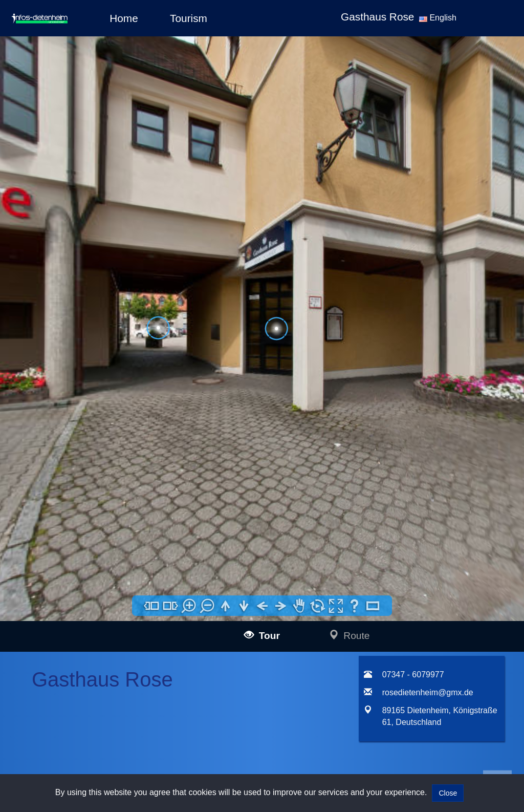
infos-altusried (87, 681)
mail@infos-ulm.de (172, 601)
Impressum (248, 587)
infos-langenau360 (94, 600)
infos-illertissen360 (94, 623)
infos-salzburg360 (78, 732)
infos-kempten (88, 658)
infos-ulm (63, 589)
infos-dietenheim (91, 693)
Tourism (189, 18)
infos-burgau (85, 635)
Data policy (248, 601)
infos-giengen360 (92, 757)
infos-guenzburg (90, 646)
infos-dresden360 (78, 706)
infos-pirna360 (88, 718)
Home (124, 18)
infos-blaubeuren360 (97, 612)
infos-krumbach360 (95, 670)
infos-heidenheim (77, 746)
